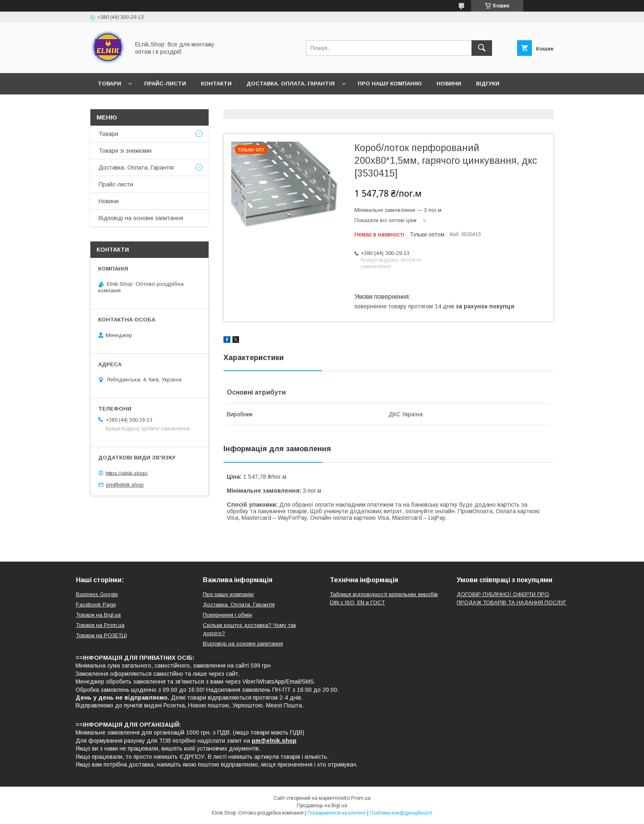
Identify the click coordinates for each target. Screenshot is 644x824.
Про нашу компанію (390, 84)
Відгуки (488, 84)
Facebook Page (96, 605)
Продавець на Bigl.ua (322, 806)
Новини (449, 84)
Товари (109, 84)
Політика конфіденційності (401, 813)
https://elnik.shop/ (127, 473)
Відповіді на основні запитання (150, 105)
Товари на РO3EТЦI (101, 635)
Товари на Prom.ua (100, 625)
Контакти (216, 84)
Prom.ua (361, 798)
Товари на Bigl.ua (98, 615)
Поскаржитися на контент (337, 813)
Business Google (97, 594)
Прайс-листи (165, 84)
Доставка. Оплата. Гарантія (291, 84)
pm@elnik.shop (125, 485)
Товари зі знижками (125, 151)
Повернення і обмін (228, 615)
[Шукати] (482, 48)
